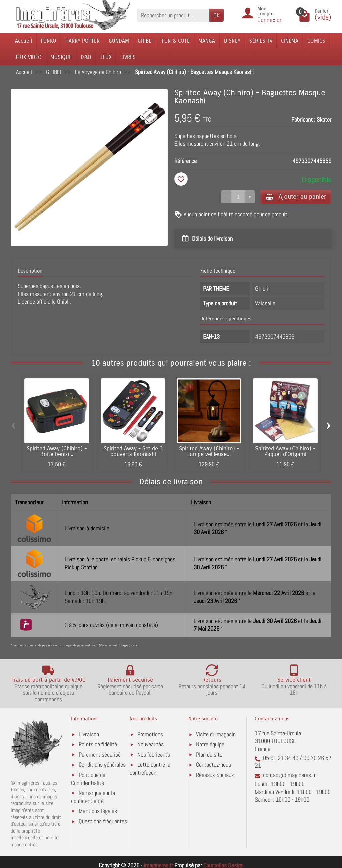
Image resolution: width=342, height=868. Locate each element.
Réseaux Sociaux (215, 775)
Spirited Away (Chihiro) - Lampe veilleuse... (209, 452)
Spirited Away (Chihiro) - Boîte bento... (57, 452)
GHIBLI (145, 41)
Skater (324, 120)
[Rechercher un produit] (173, 15)
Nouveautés (150, 744)
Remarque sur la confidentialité (93, 797)
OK (217, 15)
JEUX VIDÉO (28, 57)
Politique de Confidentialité (88, 779)
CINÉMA (290, 41)
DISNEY (232, 41)
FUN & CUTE (176, 41)
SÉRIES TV (261, 41)
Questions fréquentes (103, 821)
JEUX (106, 57)
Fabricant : (303, 120)
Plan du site (209, 754)
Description (30, 271)
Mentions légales (98, 811)
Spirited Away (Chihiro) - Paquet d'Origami (285, 452)
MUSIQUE (61, 57)
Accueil (24, 41)
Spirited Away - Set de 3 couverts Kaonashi (133, 452)
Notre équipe (210, 744)
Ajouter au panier (296, 196)
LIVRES (128, 57)
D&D (86, 57)
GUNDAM (119, 41)
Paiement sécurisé (100, 754)
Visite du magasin (216, 734)
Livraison (89, 734)
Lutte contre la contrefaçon (150, 769)
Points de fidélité (98, 744)
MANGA (207, 41)
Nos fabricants (154, 754)
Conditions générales (102, 765)
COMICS (316, 41)
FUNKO (49, 41)
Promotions (150, 734)
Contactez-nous (214, 765)
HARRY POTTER (82, 41)
